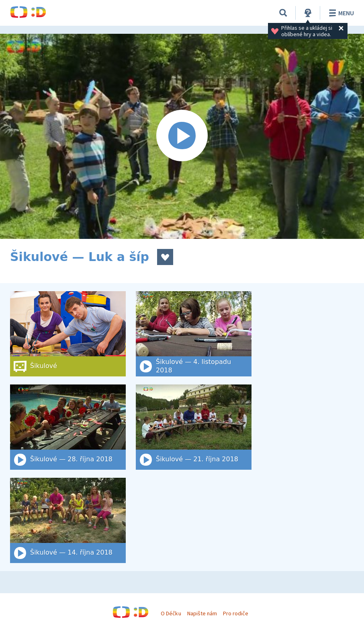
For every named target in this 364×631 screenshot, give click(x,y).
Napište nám (202, 613)
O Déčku (171, 613)
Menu (340, 13)
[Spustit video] (182, 136)
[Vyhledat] (283, 13)
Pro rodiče (236, 613)
